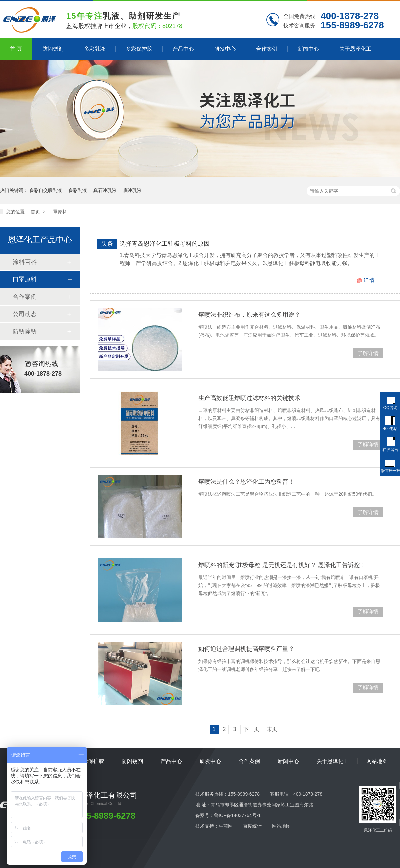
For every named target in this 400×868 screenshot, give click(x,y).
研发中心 (225, 49)
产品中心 (183, 49)
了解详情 (368, 353)
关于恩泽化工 (355, 49)
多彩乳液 (95, 49)
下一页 (251, 729)
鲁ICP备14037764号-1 (237, 815)
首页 (36, 212)
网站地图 (377, 761)
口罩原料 (58, 212)
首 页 (16, 49)
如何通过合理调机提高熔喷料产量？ (246, 649)
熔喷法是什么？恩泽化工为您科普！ (246, 482)
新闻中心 (308, 49)
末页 (272, 729)
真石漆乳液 (105, 190)
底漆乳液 (132, 190)
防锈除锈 (25, 331)
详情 (369, 280)
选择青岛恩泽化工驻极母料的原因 (165, 244)
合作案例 (267, 49)
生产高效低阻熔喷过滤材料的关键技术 (249, 398)
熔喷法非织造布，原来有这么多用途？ (249, 315)
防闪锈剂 (53, 49)
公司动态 (25, 314)
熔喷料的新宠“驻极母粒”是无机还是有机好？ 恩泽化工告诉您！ (282, 565)
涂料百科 (25, 262)
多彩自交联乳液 (46, 190)
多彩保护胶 (139, 49)
